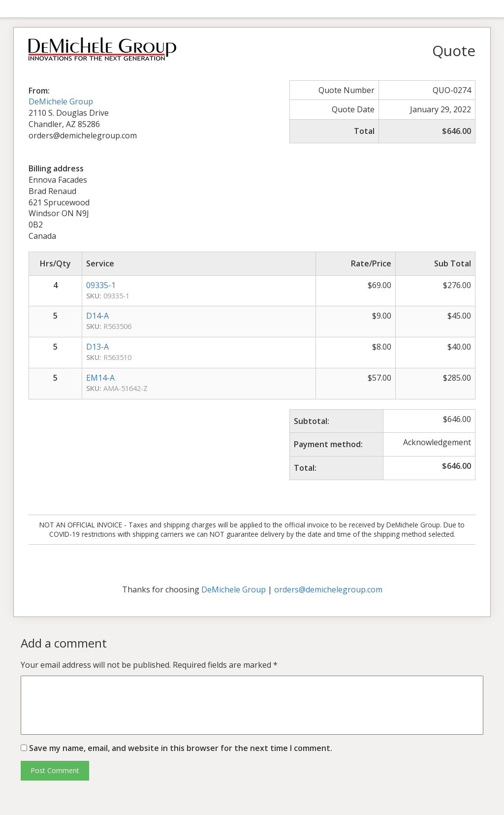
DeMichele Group (61, 101)
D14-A (97, 316)
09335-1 (101, 285)
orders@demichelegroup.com (328, 589)
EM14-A (100, 378)
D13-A (97, 347)
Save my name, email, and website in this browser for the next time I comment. (181, 748)
